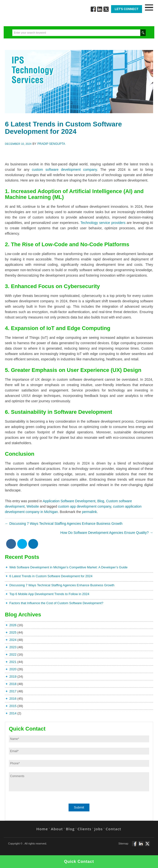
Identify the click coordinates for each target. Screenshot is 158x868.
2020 (13, 669)
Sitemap (123, 844)
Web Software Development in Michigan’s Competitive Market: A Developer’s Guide (68, 567)
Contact (113, 829)
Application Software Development (69, 501)
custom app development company (85, 506)
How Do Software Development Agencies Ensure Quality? (107, 533)
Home (42, 829)
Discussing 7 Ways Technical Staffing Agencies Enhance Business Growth (64, 524)
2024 (13, 640)
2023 (13, 647)
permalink (90, 512)
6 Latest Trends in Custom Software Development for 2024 (51, 576)
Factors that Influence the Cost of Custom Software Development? (56, 603)
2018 (13, 684)
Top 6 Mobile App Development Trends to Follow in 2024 (49, 594)
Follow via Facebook (93, 9)
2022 (13, 654)
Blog (101, 501)
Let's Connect (127, 9)
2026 (13, 625)
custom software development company (64, 170)
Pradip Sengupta (51, 144)
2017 (13, 691)
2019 (13, 677)
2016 (13, 699)
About (57, 829)
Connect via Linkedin (100, 9)
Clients (85, 829)
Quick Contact (79, 862)
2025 (13, 632)
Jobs (99, 829)
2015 (13, 706)
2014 (13, 713)
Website (33, 506)
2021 (13, 662)
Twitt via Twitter (106, 9)
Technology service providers (103, 223)
